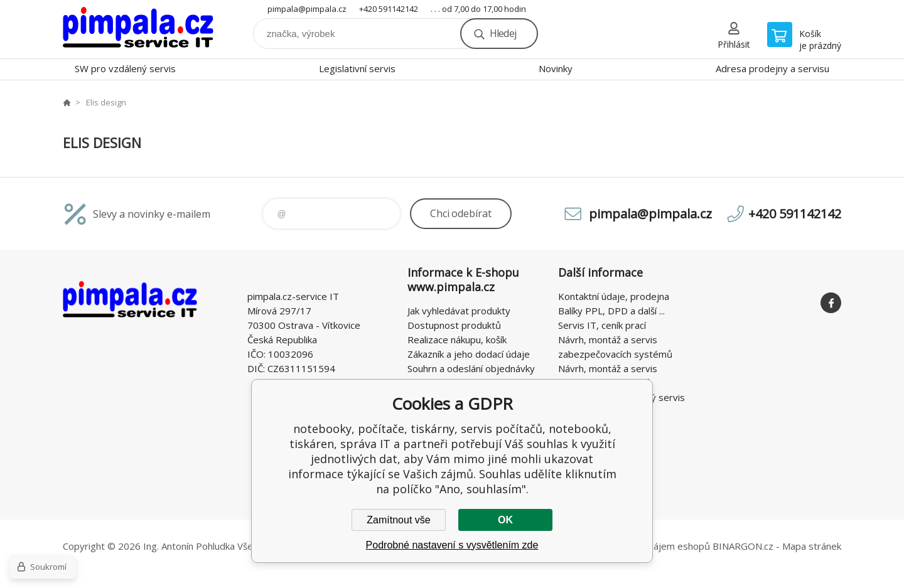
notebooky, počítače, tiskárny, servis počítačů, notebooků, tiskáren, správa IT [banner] (138, 29)
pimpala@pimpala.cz (307, 9)
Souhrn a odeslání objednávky (471, 368)
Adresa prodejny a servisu (772, 68)
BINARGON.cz (743, 546)
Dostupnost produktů (454, 325)
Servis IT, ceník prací (602, 325)
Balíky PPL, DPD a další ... (611, 311)
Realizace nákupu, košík (457, 339)
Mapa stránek (812, 546)
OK (505, 520)
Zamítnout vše (398, 520)
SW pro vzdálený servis (125, 68)
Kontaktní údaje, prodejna (614, 296)
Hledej (503, 33)
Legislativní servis (357, 68)
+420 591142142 (389, 9)
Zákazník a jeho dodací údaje (469, 354)
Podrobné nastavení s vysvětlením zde (452, 545)
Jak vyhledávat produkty (459, 311)
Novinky (556, 68)
